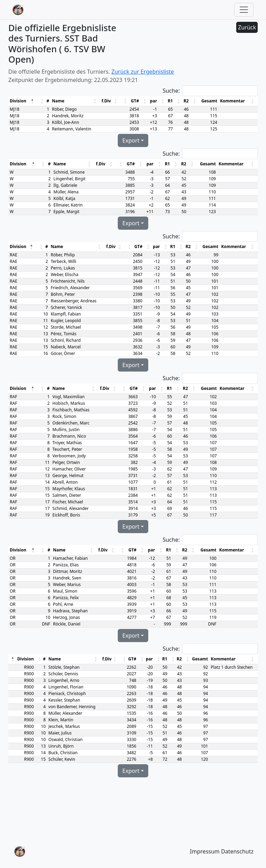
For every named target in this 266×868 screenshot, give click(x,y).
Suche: (171, 91)
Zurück (247, 27)
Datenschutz (237, 851)
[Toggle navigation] (244, 10)
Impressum (205, 851)
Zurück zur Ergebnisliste (143, 72)
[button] (33, 101)
